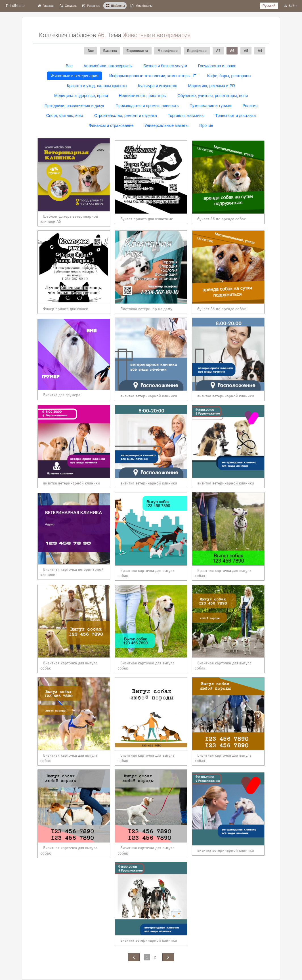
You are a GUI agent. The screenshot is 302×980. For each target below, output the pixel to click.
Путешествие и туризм (211, 106)
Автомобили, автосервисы (108, 66)
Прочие (206, 125)
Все (69, 66)
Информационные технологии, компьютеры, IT (153, 76)
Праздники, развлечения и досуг (75, 106)
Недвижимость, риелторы (143, 96)
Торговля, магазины (186, 116)
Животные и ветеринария (75, 76)
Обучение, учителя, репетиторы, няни (213, 96)
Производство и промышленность (147, 106)
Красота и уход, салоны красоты (97, 86)
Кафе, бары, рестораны (229, 76)
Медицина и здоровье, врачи (81, 96)
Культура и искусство (158, 86)
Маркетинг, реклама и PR (212, 86)
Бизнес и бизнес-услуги (165, 66)
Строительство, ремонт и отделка (126, 116)
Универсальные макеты (166, 125)
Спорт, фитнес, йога (65, 116)
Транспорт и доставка (236, 116)
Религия (250, 106)
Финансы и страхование (111, 125)
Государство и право (217, 66)
